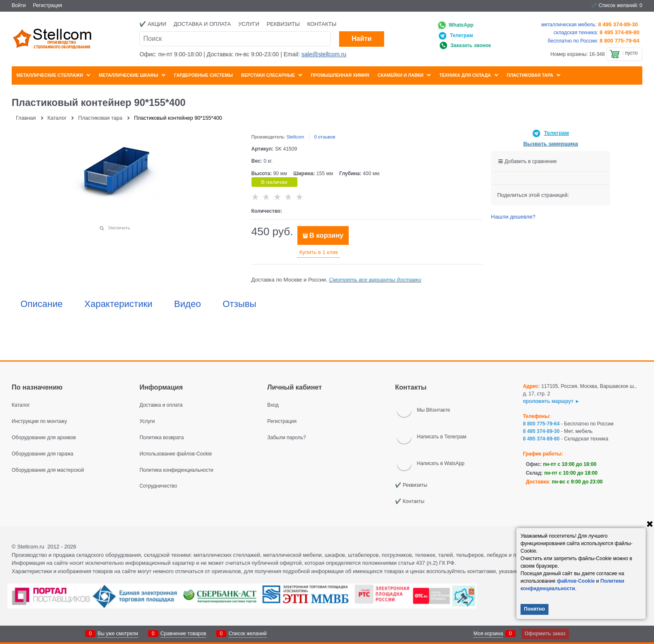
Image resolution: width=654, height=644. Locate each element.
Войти (19, 5)
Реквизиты (283, 24)
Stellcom (295, 137)
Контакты (322, 24)
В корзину (327, 235)
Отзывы (240, 304)
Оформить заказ (545, 634)
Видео (187, 304)
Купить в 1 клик (319, 252)
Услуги (249, 24)
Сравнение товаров (184, 634)
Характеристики (118, 304)
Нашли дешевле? (513, 217)
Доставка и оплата (202, 24)
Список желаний (248, 634)
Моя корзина (488, 634)
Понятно (535, 609)
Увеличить (119, 228)
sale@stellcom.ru (324, 54)
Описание (42, 304)
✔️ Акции (153, 24)
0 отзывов (325, 137)
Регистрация (48, 5)
